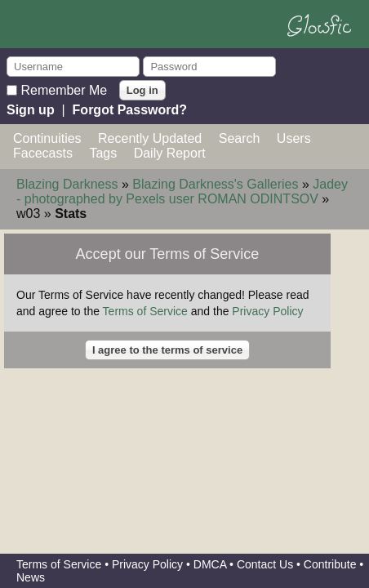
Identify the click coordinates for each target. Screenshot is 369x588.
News (31, 577)
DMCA (210, 564)
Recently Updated (150, 138)
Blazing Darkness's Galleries (215, 184)
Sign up (31, 110)
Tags (103, 153)
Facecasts (43, 153)
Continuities (47, 138)
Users (294, 138)
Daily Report (170, 153)
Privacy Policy (267, 311)
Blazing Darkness (67, 184)
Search (240, 138)
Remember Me (64, 89)
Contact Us (265, 564)
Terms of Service (145, 311)
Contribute (330, 564)
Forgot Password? (130, 110)
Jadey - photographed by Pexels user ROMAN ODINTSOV (182, 192)
